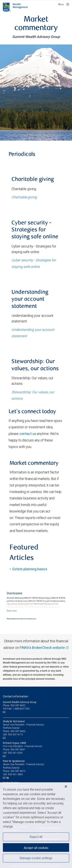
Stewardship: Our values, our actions (33, 395)
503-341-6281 (15, 753)
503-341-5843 (15, 774)
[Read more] (12, 611)
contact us (28, 434)
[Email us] (5, 712)
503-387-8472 (18, 771)
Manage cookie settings (36, 858)
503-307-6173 (15, 734)
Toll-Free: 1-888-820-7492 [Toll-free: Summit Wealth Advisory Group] (16, 709)
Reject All (36, 837)
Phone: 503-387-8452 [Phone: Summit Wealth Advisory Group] (14, 705)
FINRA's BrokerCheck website (42, 648)
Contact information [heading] (15, 696)
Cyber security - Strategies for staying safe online (34, 263)
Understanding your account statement (33, 333)
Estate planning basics (30, 569)
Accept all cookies (36, 848)
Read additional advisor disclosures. (22, 619)
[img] (36, 92)
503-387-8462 (18, 731)
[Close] (66, 787)
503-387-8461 (18, 749)
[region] (36, 825)
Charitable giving (24, 197)
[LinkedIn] (8, 778)
